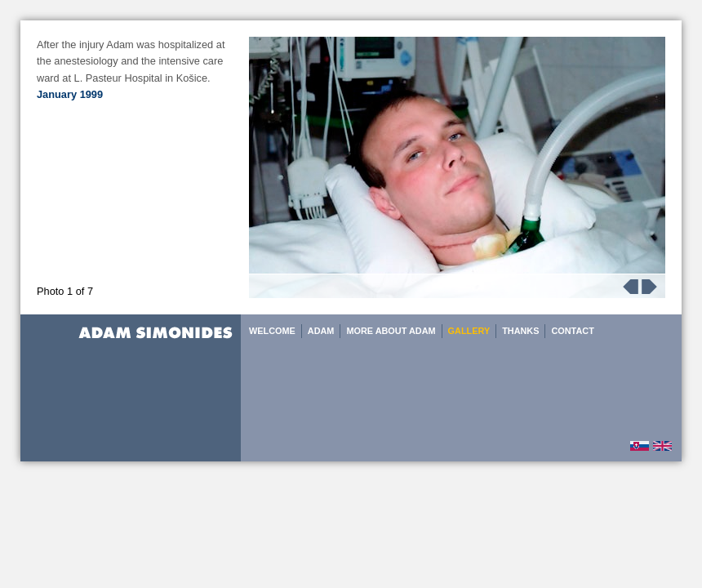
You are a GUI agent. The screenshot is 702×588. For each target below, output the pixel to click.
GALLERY (469, 331)
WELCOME (272, 331)
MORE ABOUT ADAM (391, 331)
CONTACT (572, 331)
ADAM (321, 331)
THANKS (520, 331)
